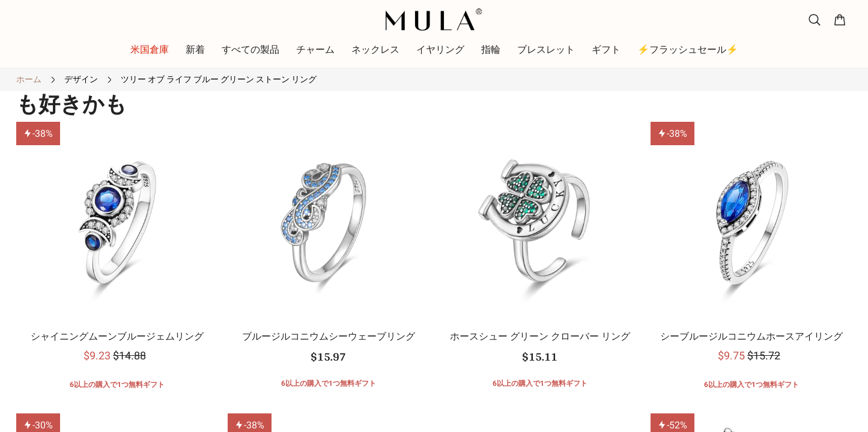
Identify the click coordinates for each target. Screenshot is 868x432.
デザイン (81, 79)
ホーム (29, 79)
